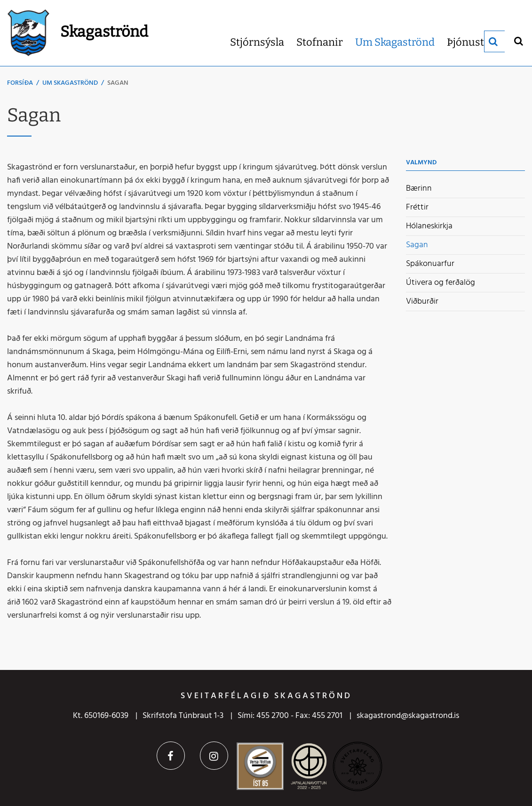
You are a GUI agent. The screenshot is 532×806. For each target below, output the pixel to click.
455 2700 (273, 716)
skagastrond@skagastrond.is (408, 716)
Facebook (171, 756)
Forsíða (20, 83)
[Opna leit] (518, 41)
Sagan (118, 83)
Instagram (214, 756)
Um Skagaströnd (70, 83)
